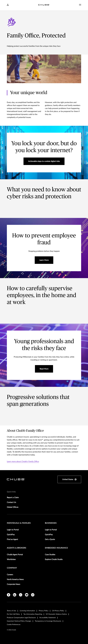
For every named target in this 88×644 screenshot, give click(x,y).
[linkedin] (15, 595)
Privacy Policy (44, 611)
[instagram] (33, 595)
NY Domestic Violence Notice (56, 614)
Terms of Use (11, 611)
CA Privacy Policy (58, 611)
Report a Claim (13, 498)
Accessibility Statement (48, 618)
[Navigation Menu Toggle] (80, 5)
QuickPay (11, 535)
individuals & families (19, 523)
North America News (15, 579)
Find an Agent (12, 539)
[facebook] (9, 595)
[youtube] (27, 595)
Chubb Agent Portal (15, 555)
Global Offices (13, 507)
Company (12, 568)
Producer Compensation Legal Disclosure (21, 618)
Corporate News (14, 584)
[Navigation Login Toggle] (8, 5)
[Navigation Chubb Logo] (44, 5)
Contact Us (11, 502)
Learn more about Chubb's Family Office (23, 462)
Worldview (11, 559)
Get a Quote (50, 539)
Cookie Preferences (14, 625)
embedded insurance (56, 548)
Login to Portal (13, 530)
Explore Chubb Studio (54, 559)
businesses (51, 523)
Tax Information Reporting (33, 614)
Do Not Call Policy (13, 614)
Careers (10, 575)
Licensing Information (27, 611)
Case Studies (50, 555)
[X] (21, 595)
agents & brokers (17, 548)
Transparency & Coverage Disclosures (48, 621)
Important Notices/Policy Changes (19, 621)
